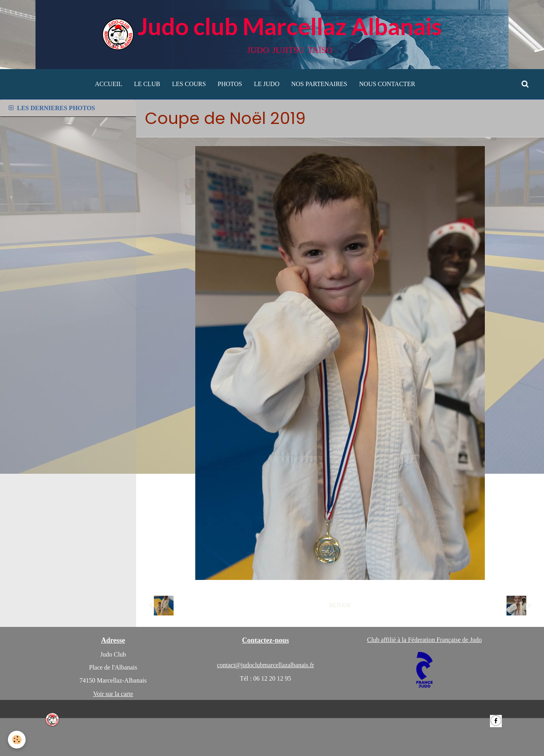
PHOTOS (230, 84)
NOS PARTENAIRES (319, 84)
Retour (340, 605)
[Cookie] (17, 740)
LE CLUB (147, 84)
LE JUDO (267, 84)
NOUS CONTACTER (387, 84)
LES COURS (189, 84)
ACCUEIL (108, 84)
